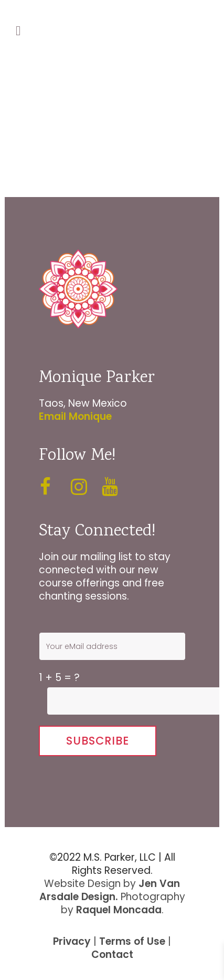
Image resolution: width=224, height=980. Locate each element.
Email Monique (75, 416)
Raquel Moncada (119, 910)
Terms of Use (132, 941)
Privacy (72, 941)
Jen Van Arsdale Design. (110, 890)
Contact (112, 955)
